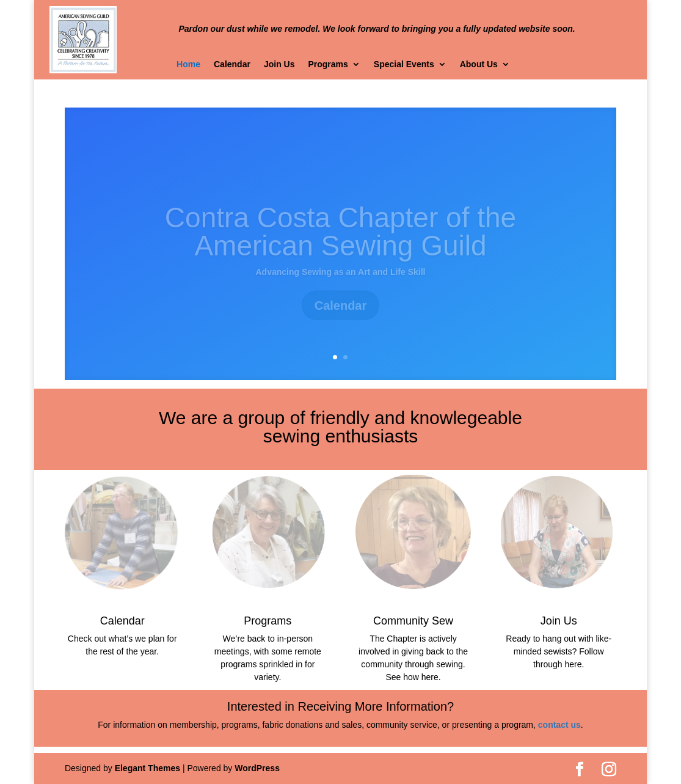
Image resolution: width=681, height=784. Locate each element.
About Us (479, 64)
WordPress (257, 768)
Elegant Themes (147, 768)
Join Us (279, 64)
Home (188, 64)
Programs (328, 64)
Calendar (232, 64)
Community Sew (413, 621)
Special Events (404, 64)
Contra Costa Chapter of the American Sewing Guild (340, 239)
